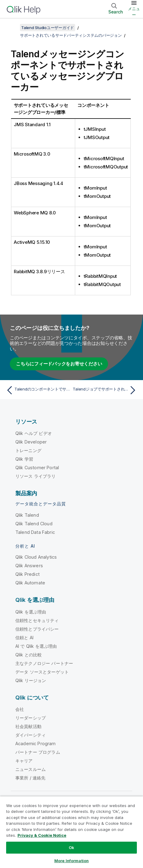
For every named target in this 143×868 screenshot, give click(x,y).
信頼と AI (24, 638)
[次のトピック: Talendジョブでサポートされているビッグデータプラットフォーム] (106, 390)
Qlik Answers (29, 566)
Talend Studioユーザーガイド (48, 28)
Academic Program (36, 743)
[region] (71, 832)
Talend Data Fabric (35, 532)
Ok (71, 847)
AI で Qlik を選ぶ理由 (36, 646)
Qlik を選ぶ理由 (31, 612)
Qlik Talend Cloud (34, 524)
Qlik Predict (27, 574)
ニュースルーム (31, 769)
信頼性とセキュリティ (37, 620)
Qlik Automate (30, 583)
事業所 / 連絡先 (30, 778)
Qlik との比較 (29, 655)
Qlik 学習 (24, 459)
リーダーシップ (31, 718)
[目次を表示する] (12, 28)
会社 (20, 709)
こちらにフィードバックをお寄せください (59, 364)
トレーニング (28, 450)
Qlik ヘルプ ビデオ (34, 433)
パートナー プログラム (38, 752)
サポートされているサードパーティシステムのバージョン (71, 35)
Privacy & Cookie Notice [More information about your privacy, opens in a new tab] (42, 835)
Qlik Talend (27, 515)
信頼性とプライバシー (37, 629)
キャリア (24, 761)
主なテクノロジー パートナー (44, 663)
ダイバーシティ (31, 735)
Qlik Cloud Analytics (36, 557)
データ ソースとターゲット (42, 672)
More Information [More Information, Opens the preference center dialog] (71, 861)
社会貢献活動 (28, 726)
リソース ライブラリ (36, 476)
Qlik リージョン (31, 680)
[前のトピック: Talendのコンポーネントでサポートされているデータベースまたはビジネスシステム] (37, 390)
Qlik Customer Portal (37, 468)
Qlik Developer (31, 442)
